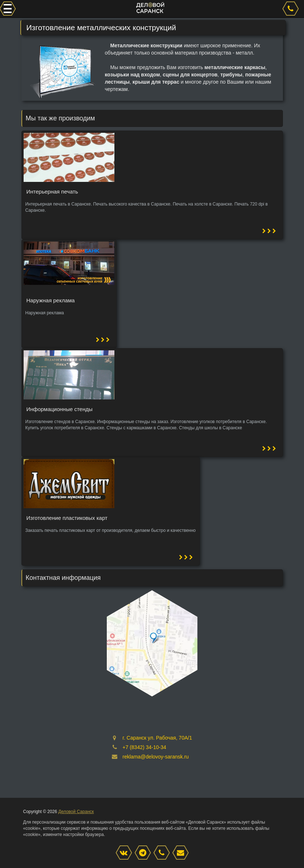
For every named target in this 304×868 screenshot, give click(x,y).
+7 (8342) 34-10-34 (144, 747)
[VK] (126, 853)
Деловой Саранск (76, 812)
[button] (269, 231)
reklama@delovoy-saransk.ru (155, 757)
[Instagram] (145, 853)
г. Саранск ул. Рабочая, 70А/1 (157, 738)
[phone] (292, 9)
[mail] (182, 853)
